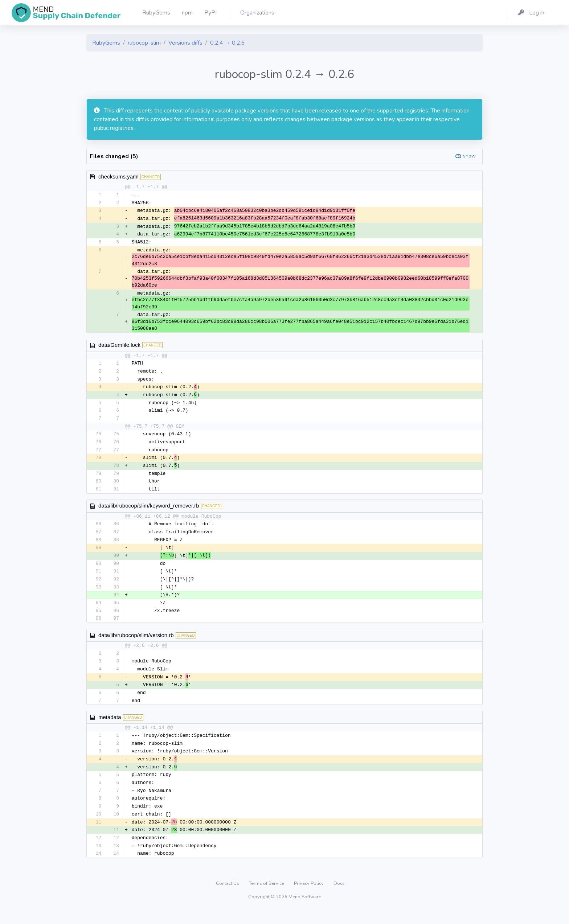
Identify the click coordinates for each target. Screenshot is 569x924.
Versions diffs (185, 43)
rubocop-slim (144, 43)
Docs (339, 896)
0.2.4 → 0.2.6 (228, 43)
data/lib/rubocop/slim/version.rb (136, 643)
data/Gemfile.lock (119, 347)
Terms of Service (267, 896)
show (469, 156)
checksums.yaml (118, 176)
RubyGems (106, 43)
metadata (110, 726)
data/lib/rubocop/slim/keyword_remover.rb (149, 511)
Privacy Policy (309, 896)
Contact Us (228, 896)
